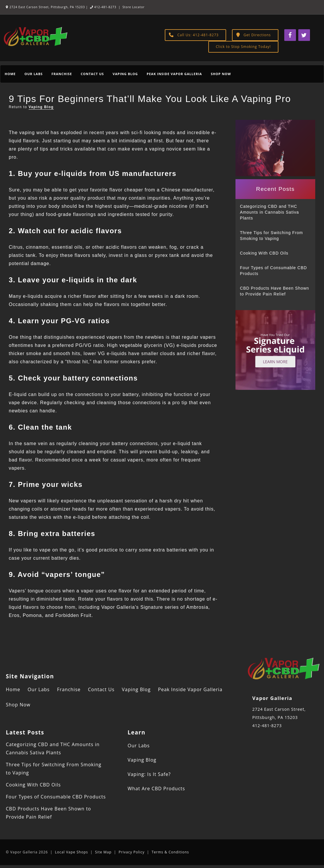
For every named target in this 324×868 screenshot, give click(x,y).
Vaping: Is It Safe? (149, 774)
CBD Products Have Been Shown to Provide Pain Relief (274, 291)
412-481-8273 (103, 7)
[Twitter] (304, 35)
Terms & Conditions (170, 852)
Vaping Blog (125, 74)
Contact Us (92, 74)
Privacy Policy (132, 852)
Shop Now (221, 74)
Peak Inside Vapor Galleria (174, 74)
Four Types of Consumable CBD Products (273, 271)
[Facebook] (290, 35)
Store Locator (134, 7)
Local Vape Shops (71, 852)
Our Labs (34, 74)
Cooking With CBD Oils (264, 253)
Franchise (62, 74)
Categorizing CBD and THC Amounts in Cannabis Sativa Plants (269, 212)
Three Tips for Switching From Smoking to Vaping (271, 236)
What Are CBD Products (156, 789)
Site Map (103, 852)
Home (10, 74)
